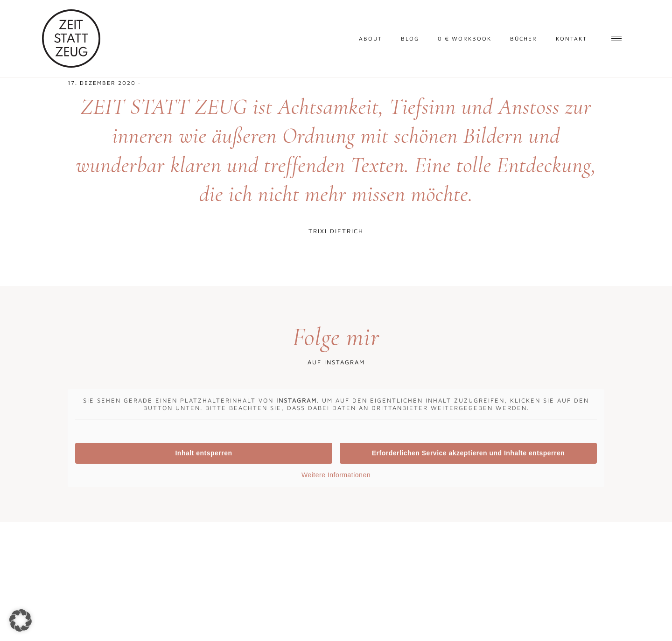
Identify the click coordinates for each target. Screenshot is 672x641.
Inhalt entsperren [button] (203, 453)
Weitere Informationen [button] (336, 475)
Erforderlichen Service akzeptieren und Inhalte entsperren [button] (469, 453)
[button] (21, 620)
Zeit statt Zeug (71, 38)
